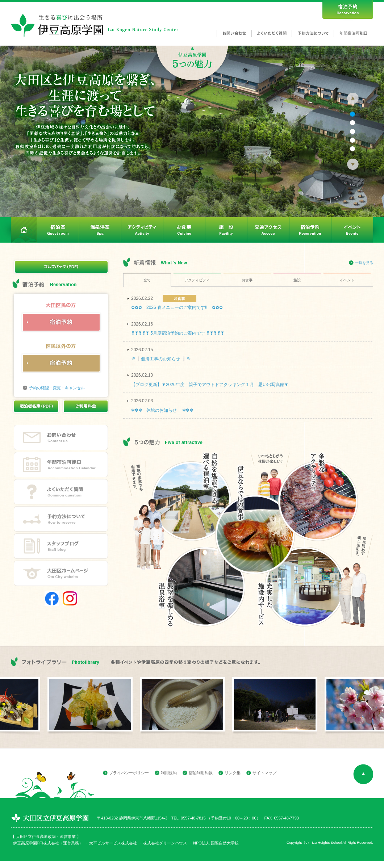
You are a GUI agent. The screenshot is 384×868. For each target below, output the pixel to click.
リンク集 (233, 773)
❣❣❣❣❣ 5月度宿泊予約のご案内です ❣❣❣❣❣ (178, 333)
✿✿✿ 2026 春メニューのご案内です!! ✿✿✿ (177, 307)
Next (353, 164)
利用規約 (169, 773)
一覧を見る (364, 263)
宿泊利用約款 (201, 773)
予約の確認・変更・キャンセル (57, 388)
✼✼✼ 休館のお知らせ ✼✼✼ (162, 410)
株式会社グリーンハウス (164, 843)
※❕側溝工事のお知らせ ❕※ (161, 359)
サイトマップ (264, 773)
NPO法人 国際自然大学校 (216, 843)
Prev (353, 98)
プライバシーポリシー (129, 773)
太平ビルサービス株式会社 (113, 843)
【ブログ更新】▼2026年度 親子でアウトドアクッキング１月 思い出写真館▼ (210, 385)
